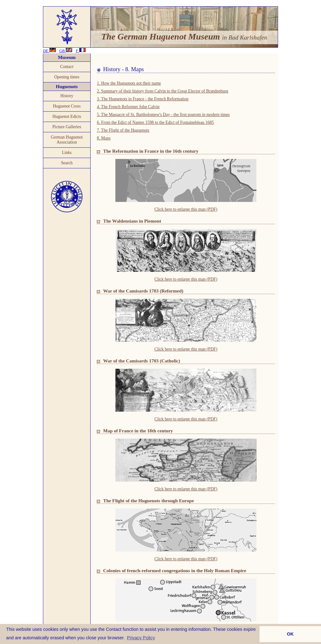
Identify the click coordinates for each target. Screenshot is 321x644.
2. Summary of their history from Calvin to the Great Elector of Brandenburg (163, 91)
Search (67, 163)
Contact (67, 67)
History (67, 96)
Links (67, 153)
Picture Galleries (67, 127)
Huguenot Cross (67, 106)
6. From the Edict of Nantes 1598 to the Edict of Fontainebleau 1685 (155, 122)
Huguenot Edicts (67, 116)
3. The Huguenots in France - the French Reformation (143, 99)
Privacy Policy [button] (141, 638)
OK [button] (290, 634)
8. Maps (104, 138)
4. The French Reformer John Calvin (128, 107)
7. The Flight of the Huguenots (123, 130)
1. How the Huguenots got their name (129, 83)
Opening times (67, 77)
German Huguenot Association (67, 140)
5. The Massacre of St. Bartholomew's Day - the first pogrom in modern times (163, 115)
